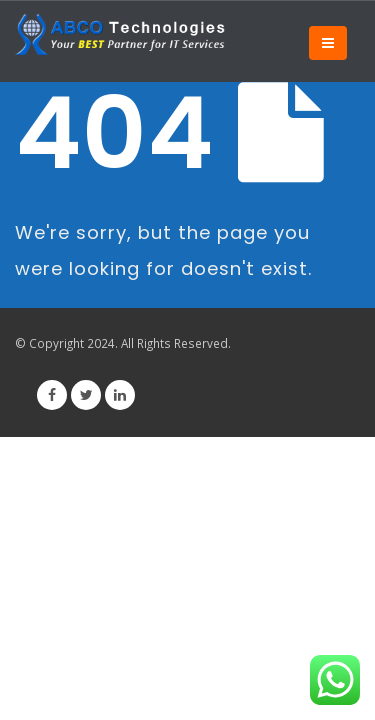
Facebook (52, 395)
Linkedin (120, 395)
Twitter (86, 395)
